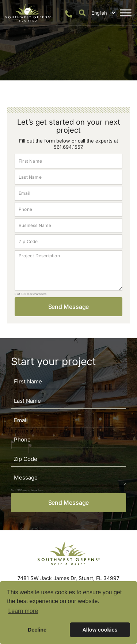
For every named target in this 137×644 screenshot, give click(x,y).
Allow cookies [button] (100, 630)
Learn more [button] (23, 611)
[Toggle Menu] (126, 13)
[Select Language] (102, 13)
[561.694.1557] (69, 14)
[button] (82, 13)
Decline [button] (37, 630)
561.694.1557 (68, 147)
